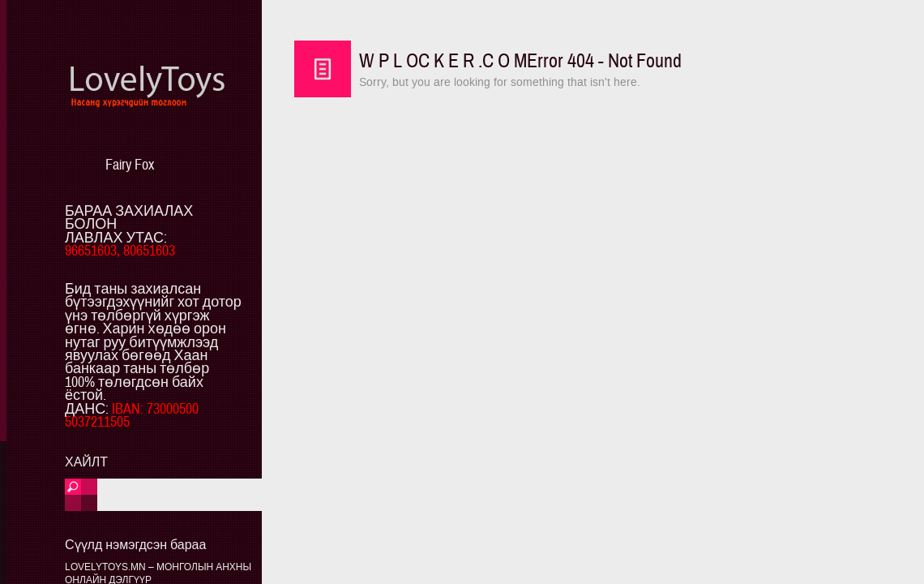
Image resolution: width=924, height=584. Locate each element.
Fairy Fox (130, 165)
